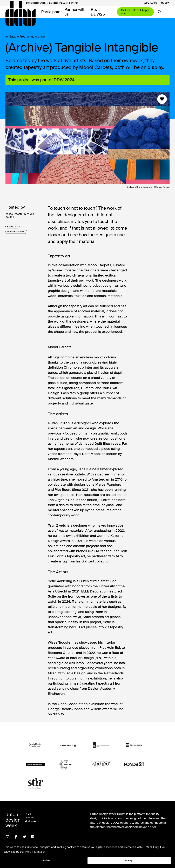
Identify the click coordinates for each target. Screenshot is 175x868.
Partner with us (75, 12)
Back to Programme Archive (25, 37)
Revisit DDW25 (98, 12)
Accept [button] (129, 860)
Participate (51, 12)
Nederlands (150, 3)
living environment (16, 232)
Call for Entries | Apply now (135, 12)
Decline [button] (46, 860)
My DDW (165, 3)
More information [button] (35, 852)
